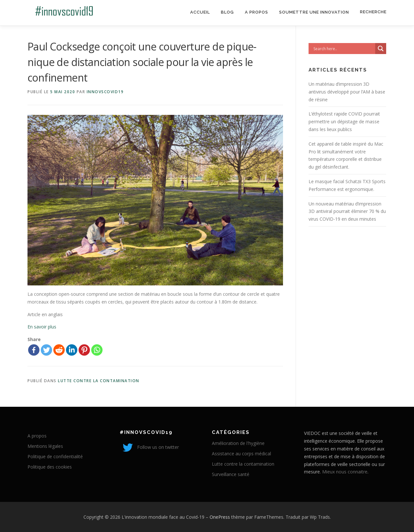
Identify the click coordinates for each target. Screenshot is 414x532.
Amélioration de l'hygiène (238, 443)
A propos (256, 12)
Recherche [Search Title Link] (373, 12)
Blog (227, 12)
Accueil (200, 12)
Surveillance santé (231, 474)
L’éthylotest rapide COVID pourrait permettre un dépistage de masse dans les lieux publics (344, 122)
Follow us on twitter (149, 447)
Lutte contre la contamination (99, 381)
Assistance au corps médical (241, 454)
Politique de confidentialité (55, 456)
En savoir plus (42, 327)
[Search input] (343, 49)
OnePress (220, 517)
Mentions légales (45, 446)
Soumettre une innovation (314, 12)
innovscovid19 (105, 92)
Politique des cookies (50, 467)
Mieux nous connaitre (345, 472)
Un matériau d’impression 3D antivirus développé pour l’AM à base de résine (347, 92)
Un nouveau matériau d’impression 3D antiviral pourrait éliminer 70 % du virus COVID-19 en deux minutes (347, 211)
